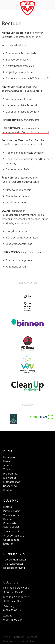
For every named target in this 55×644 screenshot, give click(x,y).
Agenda (8, 465)
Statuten (8, 544)
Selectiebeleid (12, 527)
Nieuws (7, 461)
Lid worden (10, 478)
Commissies (10, 523)
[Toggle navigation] (48, 5)
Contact (8, 490)
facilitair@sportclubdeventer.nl (20, 182)
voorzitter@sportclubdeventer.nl (21, 37)
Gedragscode (11, 540)
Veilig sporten (11, 515)
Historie (8, 507)
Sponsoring (10, 486)
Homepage (10, 457)
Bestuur (8, 519)
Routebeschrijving (14, 568)
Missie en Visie (12, 511)
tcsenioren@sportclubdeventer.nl (22, 144)
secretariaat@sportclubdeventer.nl (22, 91)
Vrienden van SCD (14, 535)
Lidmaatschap (12, 482)
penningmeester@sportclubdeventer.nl (25, 132)
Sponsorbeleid (12, 531)
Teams (7, 469)
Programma (10, 473)
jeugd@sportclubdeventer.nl (19, 215)
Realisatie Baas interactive (19, 641)
